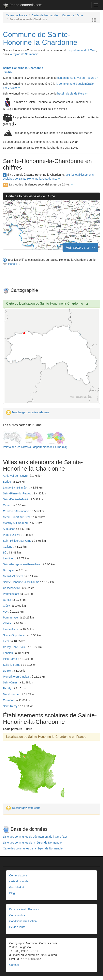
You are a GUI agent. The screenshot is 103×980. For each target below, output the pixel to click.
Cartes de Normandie (45, 15)
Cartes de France (17, 15)
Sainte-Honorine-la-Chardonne (23, 68)
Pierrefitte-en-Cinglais (17, 677)
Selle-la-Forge (12, 665)
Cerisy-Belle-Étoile (15, 647)
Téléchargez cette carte (23, 808)
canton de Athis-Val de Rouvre (78, 78)
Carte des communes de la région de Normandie (33, 848)
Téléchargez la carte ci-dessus (28, 412)
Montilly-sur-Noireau (16, 523)
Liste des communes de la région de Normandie (32, 843)
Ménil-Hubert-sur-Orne (17, 517)
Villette (7, 623)
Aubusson (9, 529)
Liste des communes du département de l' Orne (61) (35, 837)
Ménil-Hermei (12, 694)
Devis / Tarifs (17, 927)
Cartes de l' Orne (73, 15)
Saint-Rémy (11, 706)
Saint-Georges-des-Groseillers (22, 564)
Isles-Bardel (11, 659)
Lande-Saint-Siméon (16, 488)
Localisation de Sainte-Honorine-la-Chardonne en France (46, 737)
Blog (12, 893)
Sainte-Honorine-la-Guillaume (22, 582)
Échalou (8, 653)
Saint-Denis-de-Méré (16, 499)
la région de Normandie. (24, 54)
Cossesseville (12, 588)
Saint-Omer (10, 682)
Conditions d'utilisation (23, 921)
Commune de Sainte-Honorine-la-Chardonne (40, 38)
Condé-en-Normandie (17, 511)
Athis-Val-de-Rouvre (16, 476)
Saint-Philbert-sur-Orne (18, 541)
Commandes (17, 915)
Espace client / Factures (24, 909)
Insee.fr (14, 264)
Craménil (9, 700)
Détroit (7, 671)
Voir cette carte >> (80, 248)
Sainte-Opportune (14, 635)
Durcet (7, 600)
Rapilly (7, 688)
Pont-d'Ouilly (11, 535)
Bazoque (9, 570)
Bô (5, 553)
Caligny (8, 547)
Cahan (7, 505)
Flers (6, 641)
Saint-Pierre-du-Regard (18, 493)
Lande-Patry (11, 629)
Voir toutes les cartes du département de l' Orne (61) (35, 447)
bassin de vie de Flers (72, 94)
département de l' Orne (82, 50)
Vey (6, 612)
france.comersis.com (23, 6)
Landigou (9, 558)
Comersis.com (18, 875)
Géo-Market (17, 887)
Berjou (7, 482)
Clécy (7, 606)
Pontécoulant (11, 594)
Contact (14, 965)
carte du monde (19, 881)
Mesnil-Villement (13, 576)
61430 (8, 72)
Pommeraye (11, 617)
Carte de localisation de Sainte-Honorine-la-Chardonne (45, 304)
